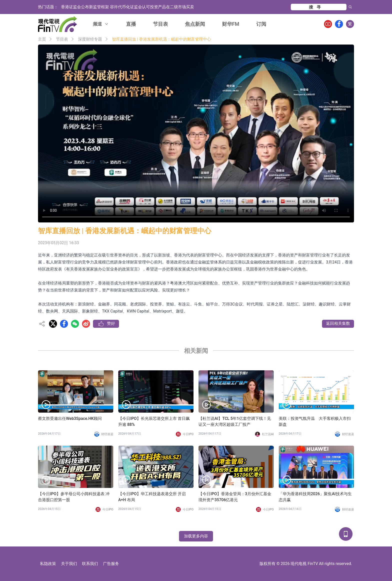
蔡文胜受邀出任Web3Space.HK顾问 (70, 418)
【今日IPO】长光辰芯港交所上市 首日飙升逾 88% (154, 421)
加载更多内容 (196, 536)
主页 (42, 39)
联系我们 (90, 564)
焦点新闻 (195, 24)
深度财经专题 (90, 39)
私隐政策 (48, 564)
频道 (101, 24)
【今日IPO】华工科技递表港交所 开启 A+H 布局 (152, 497)
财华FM (231, 24)
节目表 (160, 24)
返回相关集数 (338, 323)
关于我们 (69, 564)
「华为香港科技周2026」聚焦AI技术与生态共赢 (315, 497)
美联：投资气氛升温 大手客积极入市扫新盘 (315, 421)
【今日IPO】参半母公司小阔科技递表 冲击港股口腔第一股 (74, 497)
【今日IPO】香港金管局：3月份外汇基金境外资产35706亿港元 (235, 497)
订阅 (261, 24)
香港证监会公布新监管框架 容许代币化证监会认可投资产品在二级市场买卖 (127, 7)
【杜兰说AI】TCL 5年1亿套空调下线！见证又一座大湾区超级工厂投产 (235, 421)
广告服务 (111, 564)
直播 (131, 24)
